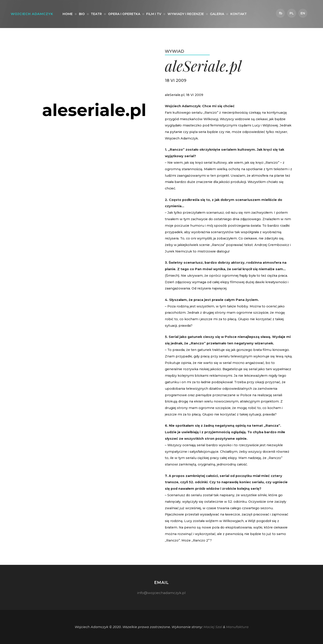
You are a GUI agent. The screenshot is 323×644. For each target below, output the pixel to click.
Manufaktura (237, 627)
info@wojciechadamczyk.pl (162, 593)
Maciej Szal (213, 627)
